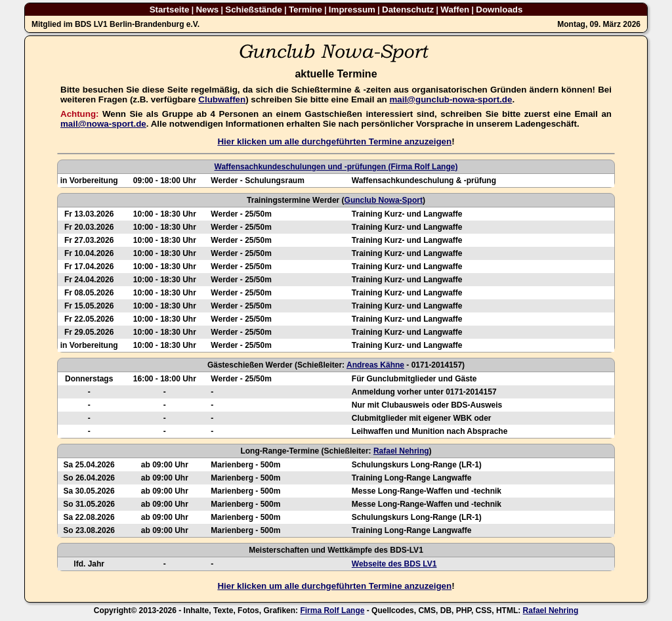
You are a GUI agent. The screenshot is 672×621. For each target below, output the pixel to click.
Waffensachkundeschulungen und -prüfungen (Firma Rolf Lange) (336, 167)
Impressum (352, 10)
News (207, 10)
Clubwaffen (222, 99)
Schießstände (254, 10)
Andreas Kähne (375, 365)
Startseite (170, 10)
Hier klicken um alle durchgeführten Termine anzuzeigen (334, 141)
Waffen (455, 10)
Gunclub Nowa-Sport (384, 200)
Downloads (499, 10)
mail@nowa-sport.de (103, 124)
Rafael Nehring (401, 451)
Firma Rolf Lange (332, 610)
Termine (305, 10)
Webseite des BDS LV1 (394, 564)
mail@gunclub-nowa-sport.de (451, 99)
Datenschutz (408, 10)
